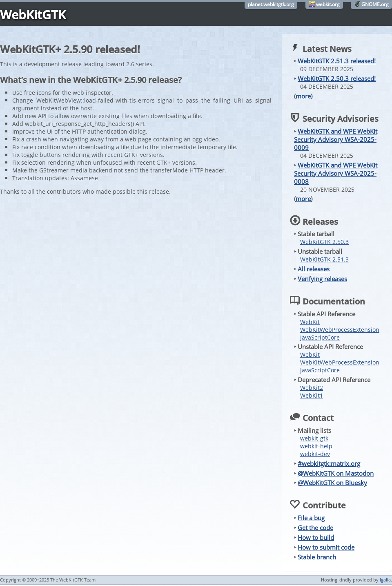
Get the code (315, 528)
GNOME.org (375, 4)
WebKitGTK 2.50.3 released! (337, 78)
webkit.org (328, 4)
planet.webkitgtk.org (271, 4)
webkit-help (316, 446)
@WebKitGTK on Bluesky (332, 483)
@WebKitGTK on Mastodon (336, 473)
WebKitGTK (33, 15)
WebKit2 (312, 388)
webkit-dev (315, 454)
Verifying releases (322, 279)
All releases (314, 269)
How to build (316, 537)
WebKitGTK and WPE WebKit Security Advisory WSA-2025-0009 (336, 139)
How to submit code (326, 547)
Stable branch (317, 557)
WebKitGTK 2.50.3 (324, 242)
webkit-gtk (314, 438)
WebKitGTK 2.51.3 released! (337, 61)
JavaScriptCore (320, 337)
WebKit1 (312, 395)
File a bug (311, 518)
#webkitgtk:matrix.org (329, 463)
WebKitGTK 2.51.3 (324, 259)
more (303, 96)
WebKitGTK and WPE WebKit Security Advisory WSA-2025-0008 (336, 173)
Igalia (385, 580)
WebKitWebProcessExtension (340, 330)
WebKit (310, 322)
